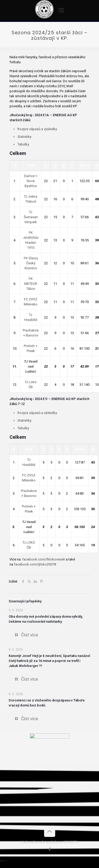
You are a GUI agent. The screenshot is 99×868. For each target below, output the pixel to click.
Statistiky (24, 137)
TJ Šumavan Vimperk (31, 217)
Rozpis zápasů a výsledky (37, 129)
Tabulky (23, 144)
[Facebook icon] (49, 850)
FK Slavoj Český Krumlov (31, 263)
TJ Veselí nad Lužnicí (31, 366)
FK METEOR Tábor (31, 284)
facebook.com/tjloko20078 (35, 564)
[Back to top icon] (50, 831)
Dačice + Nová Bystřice (31, 181)
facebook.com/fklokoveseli (44, 559)
